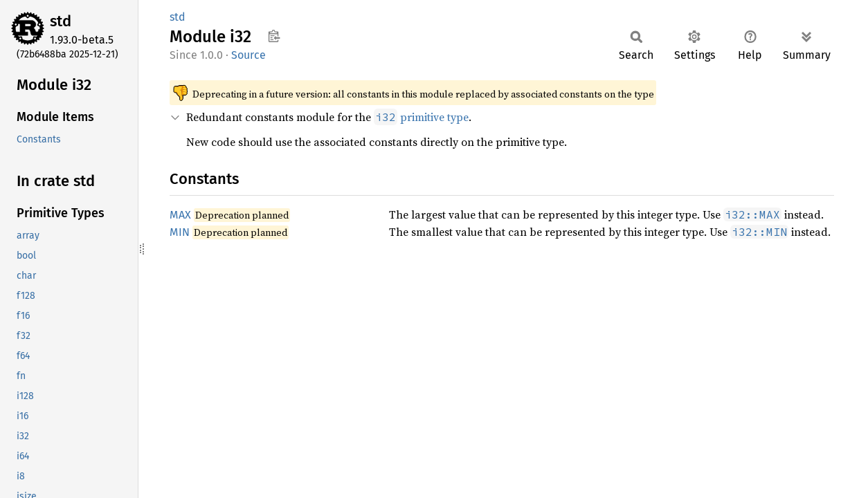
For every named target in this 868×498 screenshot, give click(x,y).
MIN (180, 232)
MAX (180, 215)
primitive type (421, 117)
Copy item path (274, 36)
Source (248, 55)
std (61, 21)
